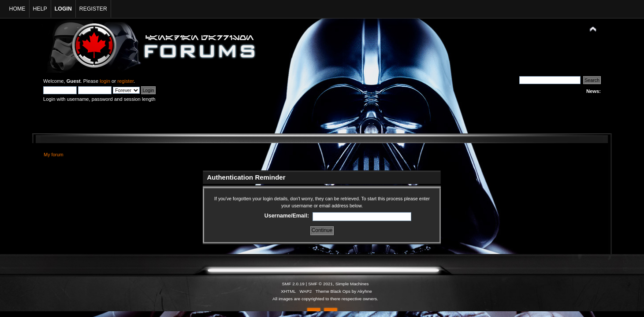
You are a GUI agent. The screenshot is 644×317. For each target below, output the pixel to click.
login (105, 81)
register (125, 81)
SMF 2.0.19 (293, 284)
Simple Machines (352, 284)
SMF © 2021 (320, 284)
